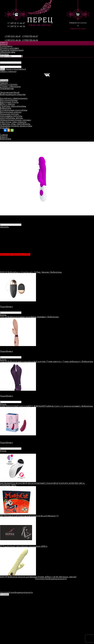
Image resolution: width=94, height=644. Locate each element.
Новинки (4, 83)
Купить (3, 315)
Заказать (4, 227)
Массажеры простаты (11, 116)
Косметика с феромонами (14, 98)
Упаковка (5, 128)
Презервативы (7, 88)
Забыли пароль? (8, 71)
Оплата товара (48, 229)
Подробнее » (6, 307)
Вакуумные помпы (9, 102)
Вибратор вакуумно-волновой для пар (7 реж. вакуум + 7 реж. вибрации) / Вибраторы (47, 361)
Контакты (4, 54)
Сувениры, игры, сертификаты (15, 124)
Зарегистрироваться (16, 69)
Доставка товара (29, 229)
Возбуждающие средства (13, 94)
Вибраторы (6, 108)
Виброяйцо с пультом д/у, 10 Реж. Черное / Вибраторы (31, 272)
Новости (4, 42)
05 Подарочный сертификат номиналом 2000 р (24, 546)
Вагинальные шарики (11, 112)
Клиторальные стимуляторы (14, 110)
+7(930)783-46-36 (30, 40)
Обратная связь (8, 52)
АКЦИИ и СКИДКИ (9, 85)
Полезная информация (12, 50)
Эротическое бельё (10, 92)
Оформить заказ (78, 29)
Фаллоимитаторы (9, 100)
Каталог (4, 44)
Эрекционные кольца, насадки (16, 120)
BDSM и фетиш (7, 104)
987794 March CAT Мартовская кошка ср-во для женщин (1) (29, 516)
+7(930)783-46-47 (30, 36)
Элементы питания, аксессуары (16, 126)
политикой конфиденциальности (16, 592)
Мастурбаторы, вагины (11, 118)
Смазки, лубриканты (10, 86)
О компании (6, 46)
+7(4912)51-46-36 (13, 40)
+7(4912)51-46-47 (13, 36)
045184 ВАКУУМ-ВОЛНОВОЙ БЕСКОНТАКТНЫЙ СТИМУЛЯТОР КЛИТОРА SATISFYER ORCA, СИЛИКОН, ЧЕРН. (42, 484)
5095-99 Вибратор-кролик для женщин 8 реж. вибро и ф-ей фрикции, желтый (38, 577)
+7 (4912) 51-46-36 (16, 26)
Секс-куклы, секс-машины (13, 122)
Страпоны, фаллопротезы (13, 106)
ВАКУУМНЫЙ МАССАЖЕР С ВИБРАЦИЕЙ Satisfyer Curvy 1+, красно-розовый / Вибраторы (46, 406)
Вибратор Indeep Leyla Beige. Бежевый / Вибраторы (29, 317)
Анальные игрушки (10, 114)
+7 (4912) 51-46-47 (16, 23)
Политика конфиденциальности (51, 579)
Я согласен (5, 594)
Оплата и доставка (9, 48)
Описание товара (9, 229)
